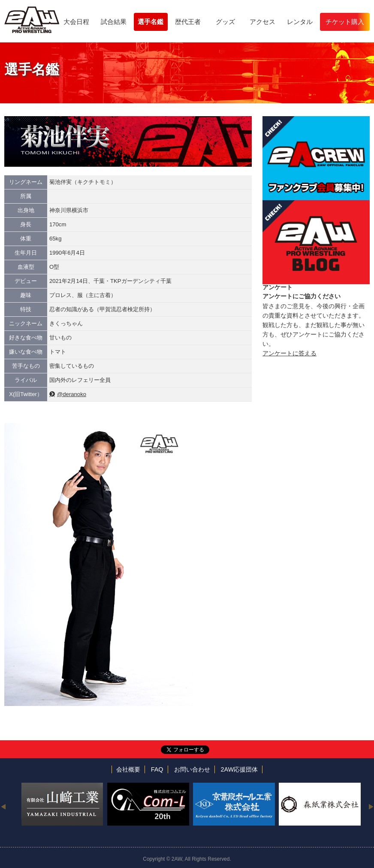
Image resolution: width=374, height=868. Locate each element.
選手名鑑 (151, 22)
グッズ (225, 22)
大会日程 (76, 22)
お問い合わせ (192, 769)
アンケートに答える (290, 353)
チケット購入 (345, 22)
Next (371, 806)
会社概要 (128, 769)
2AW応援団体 (240, 769)
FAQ (157, 769)
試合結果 (114, 22)
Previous (3, 806)
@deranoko (72, 394)
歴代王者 (188, 22)
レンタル (300, 22)
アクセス (262, 22)
